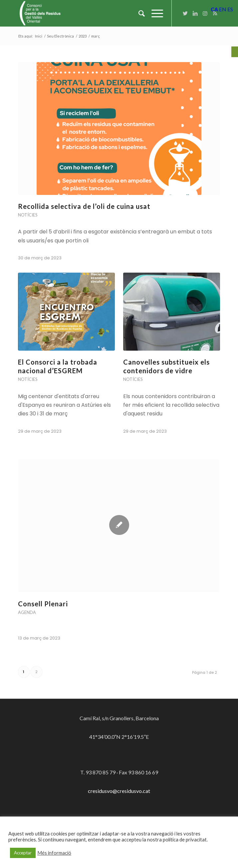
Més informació (54, 853)
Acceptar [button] (23, 853)
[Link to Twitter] (185, 13)
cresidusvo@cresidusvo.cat (119, 791)
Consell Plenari (43, 604)
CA (214, 9)
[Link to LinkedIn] (195, 13)
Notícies (28, 215)
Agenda (27, 612)
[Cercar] (138, 13)
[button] (235, 52)
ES (230, 9)
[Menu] (154, 13)
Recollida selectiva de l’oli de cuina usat (84, 206)
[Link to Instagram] (205, 13)
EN (223, 9)
